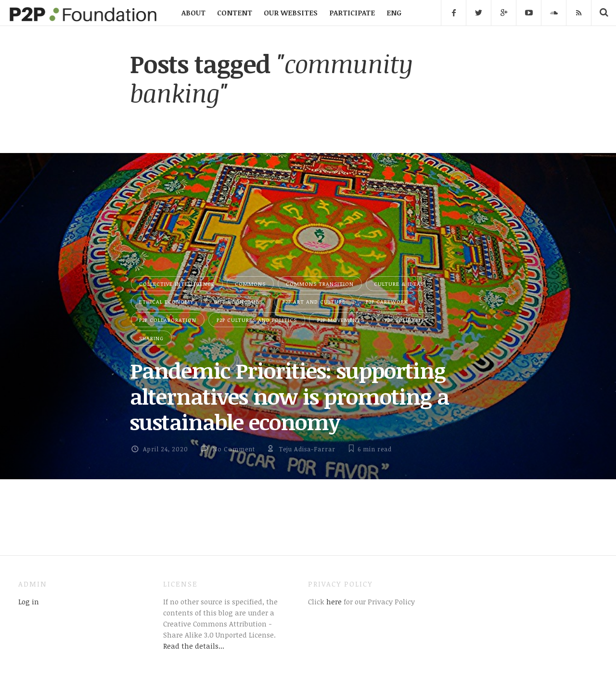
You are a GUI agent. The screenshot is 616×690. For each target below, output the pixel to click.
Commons (250, 284)
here (333, 601)
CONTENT (235, 13)
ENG (394, 13)
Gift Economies (238, 301)
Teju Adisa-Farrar (307, 449)
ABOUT (193, 13)
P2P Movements (341, 320)
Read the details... (194, 646)
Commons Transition (320, 284)
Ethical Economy (166, 301)
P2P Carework (387, 301)
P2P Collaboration (168, 320)
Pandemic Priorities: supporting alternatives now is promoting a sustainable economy (289, 396)
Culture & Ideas (399, 284)
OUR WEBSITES (291, 13)
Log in (29, 601)
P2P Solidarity (406, 320)
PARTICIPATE (352, 13)
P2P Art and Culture (314, 301)
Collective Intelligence (177, 284)
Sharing (151, 338)
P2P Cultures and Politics (257, 320)
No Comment (234, 449)
